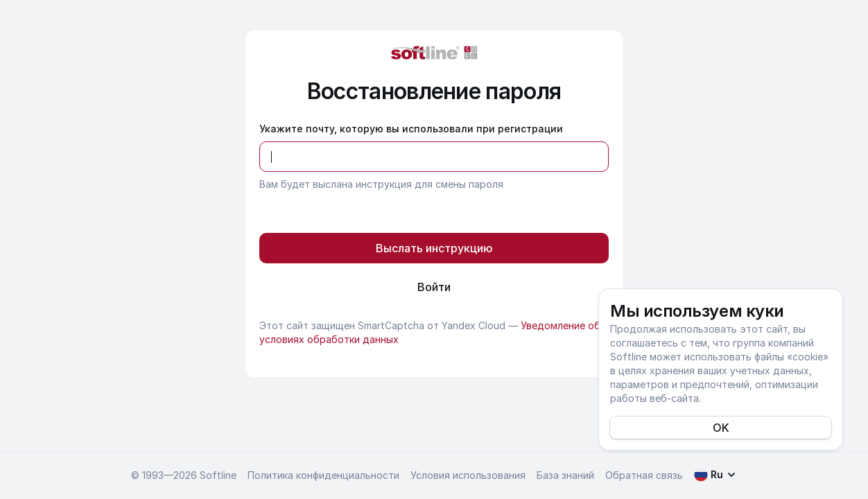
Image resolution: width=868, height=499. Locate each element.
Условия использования (468, 475)
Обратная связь (644, 475)
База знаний (565, 475)
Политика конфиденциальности (323, 475)
